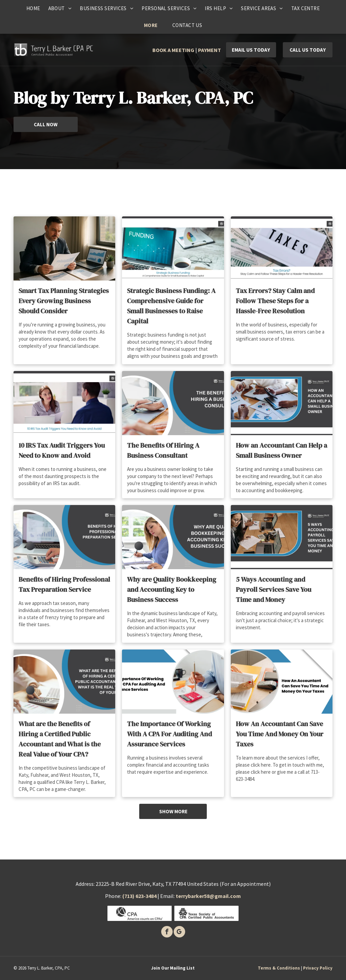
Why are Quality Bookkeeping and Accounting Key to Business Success (172, 589)
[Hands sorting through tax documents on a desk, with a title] (282, 682)
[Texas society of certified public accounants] (206, 913)
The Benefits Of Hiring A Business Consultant (163, 450)
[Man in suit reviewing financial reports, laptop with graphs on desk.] (64, 248)
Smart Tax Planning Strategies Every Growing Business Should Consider (64, 301)
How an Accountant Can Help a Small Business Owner (281, 450)
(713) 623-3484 (139, 896)
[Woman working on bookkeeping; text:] (173, 537)
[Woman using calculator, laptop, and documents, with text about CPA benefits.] (64, 682)
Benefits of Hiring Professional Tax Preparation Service (64, 584)
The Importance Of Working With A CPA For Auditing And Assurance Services (169, 734)
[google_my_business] (179, 933)
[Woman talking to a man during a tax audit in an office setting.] (64, 403)
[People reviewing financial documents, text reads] (282, 403)
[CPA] (140, 913)
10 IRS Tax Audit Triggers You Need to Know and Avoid (62, 450)
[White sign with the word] (282, 248)
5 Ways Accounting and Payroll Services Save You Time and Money (274, 589)
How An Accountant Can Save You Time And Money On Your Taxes (280, 734)
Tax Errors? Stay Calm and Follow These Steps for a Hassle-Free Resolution (275, 301)
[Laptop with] (173, 248)
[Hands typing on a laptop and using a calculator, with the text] (173, 403)
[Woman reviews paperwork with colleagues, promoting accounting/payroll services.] (282, 537)
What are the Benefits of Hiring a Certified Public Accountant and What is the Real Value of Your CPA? (60, 739)
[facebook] (167, 933)
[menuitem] (33, 8)
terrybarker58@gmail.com (208, 896)
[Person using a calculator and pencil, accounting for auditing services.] (173, 682)
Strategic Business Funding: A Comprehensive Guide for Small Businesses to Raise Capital (171, 306)
